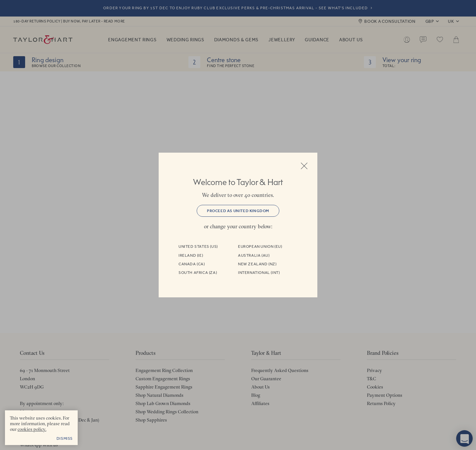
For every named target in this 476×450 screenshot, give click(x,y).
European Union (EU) (260, 246)
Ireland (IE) (191, 255)
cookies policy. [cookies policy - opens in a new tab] (32, 429)
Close (304, 166)
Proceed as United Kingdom (238, 211)
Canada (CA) (192, 264)
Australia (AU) (254, 255)
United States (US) (198, 246)
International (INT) (259, 273)
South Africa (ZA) (198, 273)
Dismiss (65, 438)
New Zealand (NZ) (257, 264)
